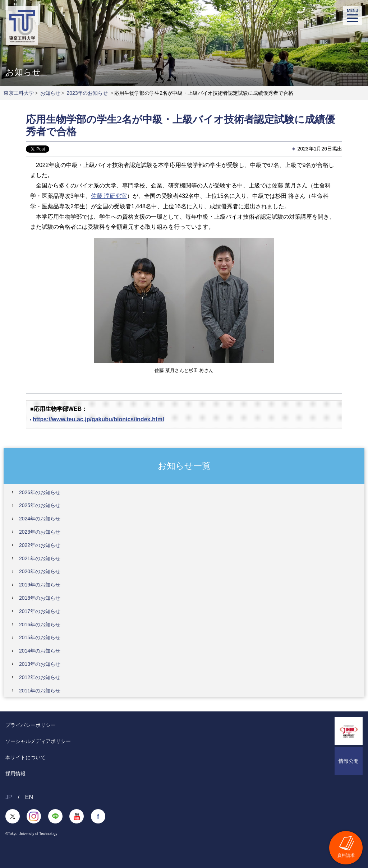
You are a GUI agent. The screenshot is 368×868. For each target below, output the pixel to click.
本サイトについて (26, 757)
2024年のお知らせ (40, 519)
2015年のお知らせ (40, 637)
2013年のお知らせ (40, 664)
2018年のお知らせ (40, 598)
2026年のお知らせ (40, 492)
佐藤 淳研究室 (109, 196)
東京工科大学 (19, 93)
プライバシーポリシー (31, 725)
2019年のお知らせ (40, 585)
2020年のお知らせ (40, 571)
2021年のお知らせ (40, 558)
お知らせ (50, 93)
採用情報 (15, 774)
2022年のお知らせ (40, 545)
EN (29, 797)
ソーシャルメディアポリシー (38, 741)
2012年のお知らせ (40, 677)
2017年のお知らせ (40, 611)
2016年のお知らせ (40, 625)
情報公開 (349, 761)
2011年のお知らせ (40, 691)
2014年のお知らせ (40, 651)
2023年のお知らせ (87, 93)
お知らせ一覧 (184, 466)
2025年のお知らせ (40, 505)
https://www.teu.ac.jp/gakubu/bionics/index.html (98, 419)
